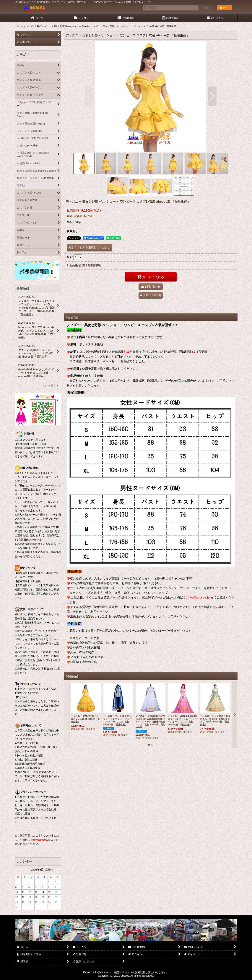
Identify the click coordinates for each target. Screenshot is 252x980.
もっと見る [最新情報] (51, 385)
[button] (89, 96)
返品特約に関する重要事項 (84, 265)
